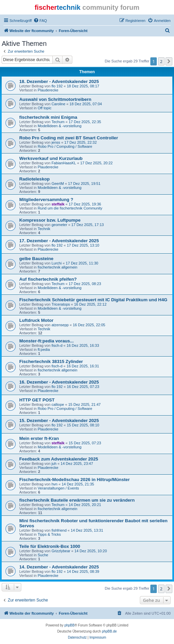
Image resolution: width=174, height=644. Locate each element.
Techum (58, 122)
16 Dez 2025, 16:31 (83, 366)
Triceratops (61, 304)
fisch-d (57, 345)
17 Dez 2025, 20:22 (96, 163)
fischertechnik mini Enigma (48, 117)
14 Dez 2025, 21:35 (78, 484)
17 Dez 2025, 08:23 (85, 284)
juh (54, 464)
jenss (56, 142)
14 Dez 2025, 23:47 (77, 464)
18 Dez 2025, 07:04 (86, 104)
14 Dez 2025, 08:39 (83, 571)
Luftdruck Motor (36, 320)
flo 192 (57, 86)
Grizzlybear (61, 551)
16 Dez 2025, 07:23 (83, 387)
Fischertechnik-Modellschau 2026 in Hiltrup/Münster (74, 480)
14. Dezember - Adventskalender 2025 (59, 567)
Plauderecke (48, 90)
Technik (44, 229)
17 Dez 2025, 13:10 (83, 245)
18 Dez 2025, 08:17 (83, 86)
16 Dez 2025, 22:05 (89, 325)
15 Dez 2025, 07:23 (85, 443)
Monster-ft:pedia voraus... (46, 341)
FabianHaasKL (64, 163)
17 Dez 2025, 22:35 (85, 122)
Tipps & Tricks (49, 534)
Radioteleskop (34, 179)
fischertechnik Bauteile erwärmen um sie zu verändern (77, 500)
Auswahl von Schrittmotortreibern (55, 99)
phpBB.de (109, 631)
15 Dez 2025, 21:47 (84, 404)
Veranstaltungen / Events (58, 488)
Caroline (58, 104)
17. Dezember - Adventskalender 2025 (59, 241)
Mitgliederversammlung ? (46, 200)
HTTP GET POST (37, 400)
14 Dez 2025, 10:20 (91, 551)
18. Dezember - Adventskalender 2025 (59, 81)
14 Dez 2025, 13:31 (87, 530)
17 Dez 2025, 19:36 (85, 204)
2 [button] (161, 61)
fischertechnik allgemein (57, 267)
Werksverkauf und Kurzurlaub (51, 158)
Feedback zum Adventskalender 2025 (59, 459)
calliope (58, 404)
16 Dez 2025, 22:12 (90, 304)
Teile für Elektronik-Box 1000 (50, 546)
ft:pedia (44, 349)
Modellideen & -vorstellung (59, 126)
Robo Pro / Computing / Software (65, 146)
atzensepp (60, 325)
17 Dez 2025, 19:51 (84, 184)
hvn (54, 484)
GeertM (58, 184)
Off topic (44, 108)
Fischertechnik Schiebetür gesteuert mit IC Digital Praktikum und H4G (93, 300)
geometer (59, 225)
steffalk (58, 204)
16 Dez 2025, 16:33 (83, 345)
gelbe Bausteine (36, 259)
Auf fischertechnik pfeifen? (48, 279)
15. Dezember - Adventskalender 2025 (59, 421)
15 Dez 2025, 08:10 (83, 425)
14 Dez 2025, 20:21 (85, 505)
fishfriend (59, 530)
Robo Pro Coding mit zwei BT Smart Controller (69, 138)
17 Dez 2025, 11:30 (82, 263)
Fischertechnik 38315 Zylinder (51, 361)
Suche (43, 555)
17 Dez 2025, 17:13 (88, 225)
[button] (169, 61)
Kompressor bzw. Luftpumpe (50, 220)
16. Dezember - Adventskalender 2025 (59, 382)
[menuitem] (40, 21)
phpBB (70, 625)
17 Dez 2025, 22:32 (80, 142)
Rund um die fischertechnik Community (70, 208)
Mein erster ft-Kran (39, 438)
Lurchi (56, 263)
